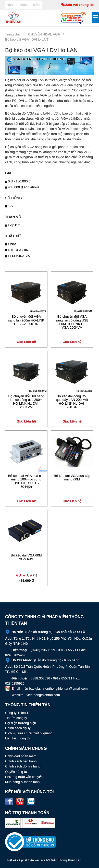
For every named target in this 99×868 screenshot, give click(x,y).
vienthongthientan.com (43, 695)
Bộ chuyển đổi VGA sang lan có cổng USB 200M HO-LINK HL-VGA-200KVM (72, 322)
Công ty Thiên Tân (19, 713)
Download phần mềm (21, 756)
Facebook (9, 801)
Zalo (31, 801)
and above (24, 187)
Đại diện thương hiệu (21, 723)
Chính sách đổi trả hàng (23, 766)
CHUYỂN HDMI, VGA (44, 34)
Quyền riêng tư (16, 772)
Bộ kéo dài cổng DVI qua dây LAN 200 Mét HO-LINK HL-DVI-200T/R (72, 402)
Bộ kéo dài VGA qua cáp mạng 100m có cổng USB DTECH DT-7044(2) (26, 481)
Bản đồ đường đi (39, 632)
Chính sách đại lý (18, 728)
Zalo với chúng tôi (79, 5)
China (12, 244)
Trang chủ (13, 34)
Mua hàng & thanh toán (22, 782)
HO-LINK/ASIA (19, 256)
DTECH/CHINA (19, 250)
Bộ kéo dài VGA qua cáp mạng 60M (72, 478)
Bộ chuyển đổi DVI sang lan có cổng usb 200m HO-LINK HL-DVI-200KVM (26, 402)
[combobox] (24, 5)
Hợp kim (14, 225)
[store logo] (14, 17)
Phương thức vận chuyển (24, 777)
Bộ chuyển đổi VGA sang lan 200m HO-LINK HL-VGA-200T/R (26, 320)
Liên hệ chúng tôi (18, 738)
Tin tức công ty (16, 718)
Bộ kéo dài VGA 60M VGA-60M (26, 557)
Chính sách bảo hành (21, 761)
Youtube (20, 801)
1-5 (10, 206)
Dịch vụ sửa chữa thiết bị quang (29, 733)
